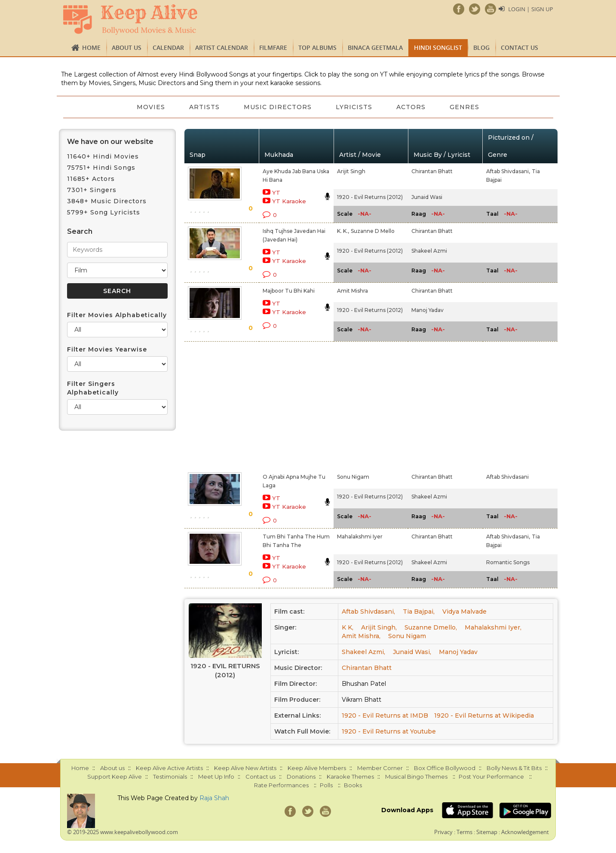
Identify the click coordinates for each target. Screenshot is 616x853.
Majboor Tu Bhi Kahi (289, 291)
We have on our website (110, 142)
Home (91, 47)
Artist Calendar (222, 47)
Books (353, 785)
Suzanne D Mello (373, 231)
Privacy (443, 832)
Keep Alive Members (317, 768)
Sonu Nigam (353, 477)
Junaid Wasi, (412, 652)
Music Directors (278, 107)
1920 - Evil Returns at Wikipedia (484, 715)
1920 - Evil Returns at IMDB (385, 715)
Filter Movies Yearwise (107, 349)
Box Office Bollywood (445, 768)
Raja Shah (214, 798)
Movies (151, 107)
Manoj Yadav (428, 310)
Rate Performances (281, 785)
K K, (348, 627)
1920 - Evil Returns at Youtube (389, 731)
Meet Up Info (216, 777)
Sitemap (487, 832)
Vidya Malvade (464, 611)
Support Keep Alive (115, 777)
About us (127, 47)
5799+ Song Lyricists (104, 212)
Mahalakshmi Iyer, (493, 627)
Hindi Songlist (438, 47)
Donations (301, 777)
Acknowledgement (525, 832)
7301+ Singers (92, 190)
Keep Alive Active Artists (169, 768)
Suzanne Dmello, (431, 627)
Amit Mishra (352, 291)
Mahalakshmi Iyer (360, 537)
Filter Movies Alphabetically (117, 315)
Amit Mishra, (361, 636)
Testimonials (170, 777)
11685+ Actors (91, 179)
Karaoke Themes (350, 777)
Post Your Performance (491, 777)
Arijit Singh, (379, 627)
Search (80, 231)
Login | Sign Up (530, 9)
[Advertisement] (293, 405)
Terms (464, 832)
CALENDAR (168, 47)
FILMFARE (273, 47)
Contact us (519, 47)
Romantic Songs (508, 562)
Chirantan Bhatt (432, 171)
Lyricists (354, 107)
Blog (481, 47)
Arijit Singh (351, 171)
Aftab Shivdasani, (508, 171)
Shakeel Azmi (429, 251)
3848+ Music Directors (107, 201)
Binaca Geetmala (375, 47)
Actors (411, 107)
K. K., (343, 231)
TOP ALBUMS (317, 47)
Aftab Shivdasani (507, 477)
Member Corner (380, 768)
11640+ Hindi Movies (103, 156)
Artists (204, 107)
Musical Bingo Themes (416, 777)
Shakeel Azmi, (363, 652)
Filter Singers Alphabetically (93, 388)
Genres (464, 107)
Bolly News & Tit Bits (514, 768)
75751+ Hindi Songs (101, 168)
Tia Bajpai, (419, 611)
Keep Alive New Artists (245, 768)
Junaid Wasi (427, 197)
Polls (326, 785)
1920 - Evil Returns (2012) (370, 197)
